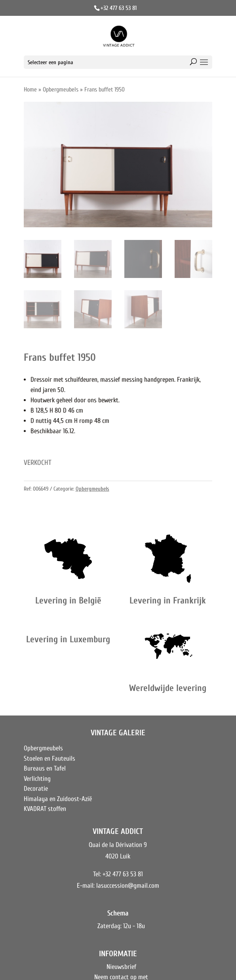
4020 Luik (118, 856)
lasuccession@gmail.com (128, 886)
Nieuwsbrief (121, 967)
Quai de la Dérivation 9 (118, 845)
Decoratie (36, 789)
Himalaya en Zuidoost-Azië (58, 799)
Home (30, 89)
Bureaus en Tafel (45, 768)
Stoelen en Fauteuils (49, 758)
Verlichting (37, 779)
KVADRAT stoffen (45, 809)
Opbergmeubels (61, 89)
